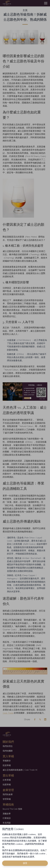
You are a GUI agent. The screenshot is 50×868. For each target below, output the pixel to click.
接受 (25, 863)
